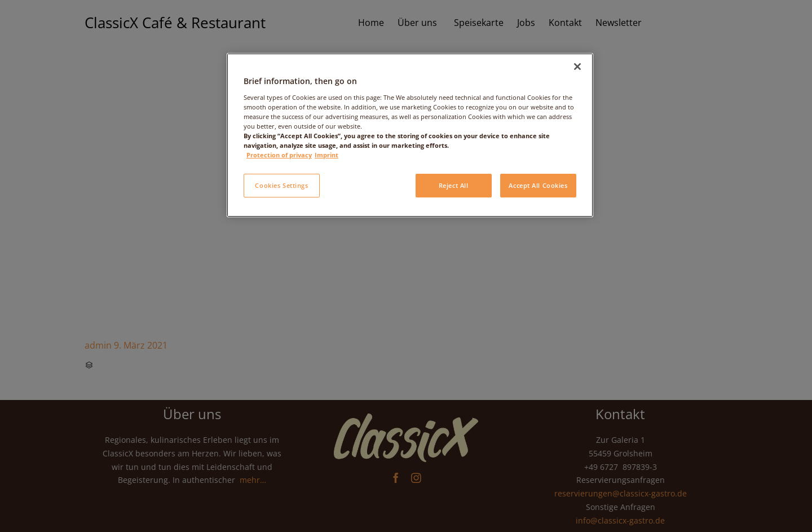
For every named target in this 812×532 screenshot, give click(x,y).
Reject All (454, 185)
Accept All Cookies (538, 185)
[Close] (577, 67)
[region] (410, 135)
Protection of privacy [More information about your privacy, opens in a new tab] (279, 155)
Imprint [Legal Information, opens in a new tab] (326, 155)
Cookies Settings (281, 185)
